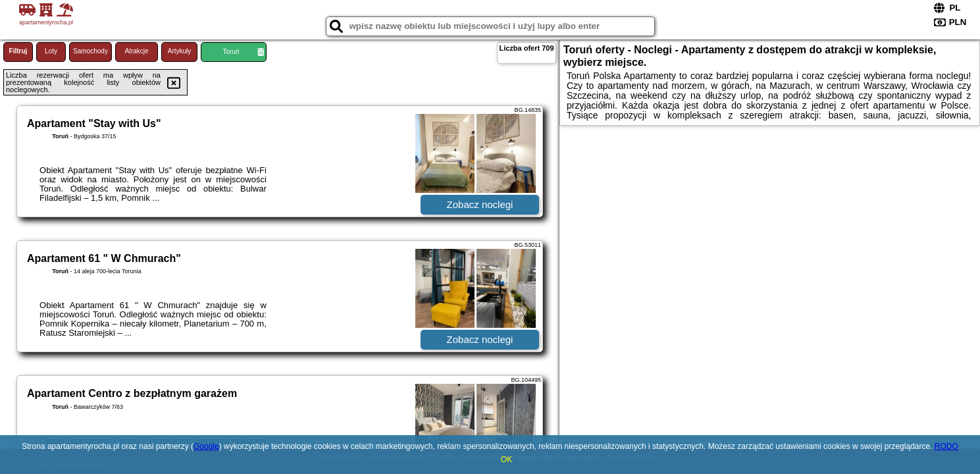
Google (206, 446)
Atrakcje (136, 51)
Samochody (90, 51)
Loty (51, 51)
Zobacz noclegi (480, 204)
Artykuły (180, 51)
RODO (946, 446)
